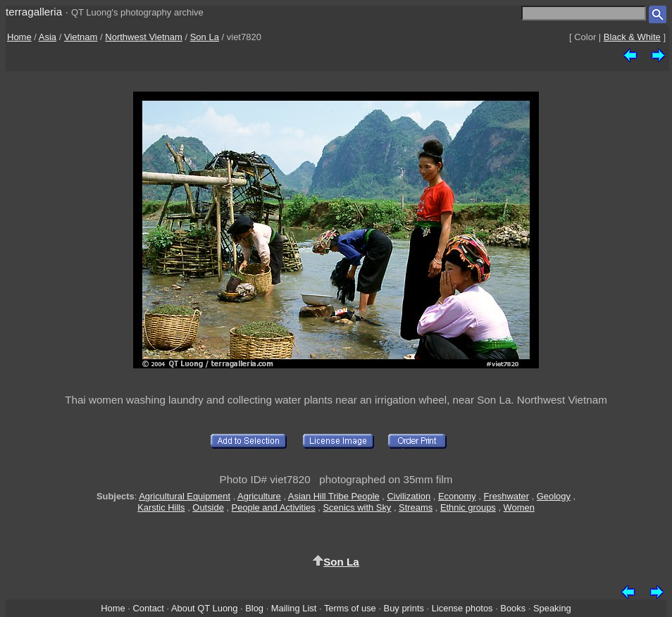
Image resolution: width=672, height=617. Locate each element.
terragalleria (34, 12)
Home (19, 37)
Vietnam (81, 37)
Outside (208, 507)
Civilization (409, 496)
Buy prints (404, 608)
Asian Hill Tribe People (334, 496)
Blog (254, 608)
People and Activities (274, 507)
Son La (205, 37)
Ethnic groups (468, 507)
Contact (148, 608)
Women (519, 507)
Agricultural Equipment (185, 496)
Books (513, 608)
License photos (462, 608)
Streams (416, 507)
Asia (48, 37)
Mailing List (294, 608)
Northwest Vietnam (144, 37)
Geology (554, 496)
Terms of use (350, 608)
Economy (457, 496)
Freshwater (506, 496)
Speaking (552, 608)
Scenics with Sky (357, 507)
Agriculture (259, 496)
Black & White (632, 37)
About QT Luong (204, 608)
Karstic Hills (161, 507)
